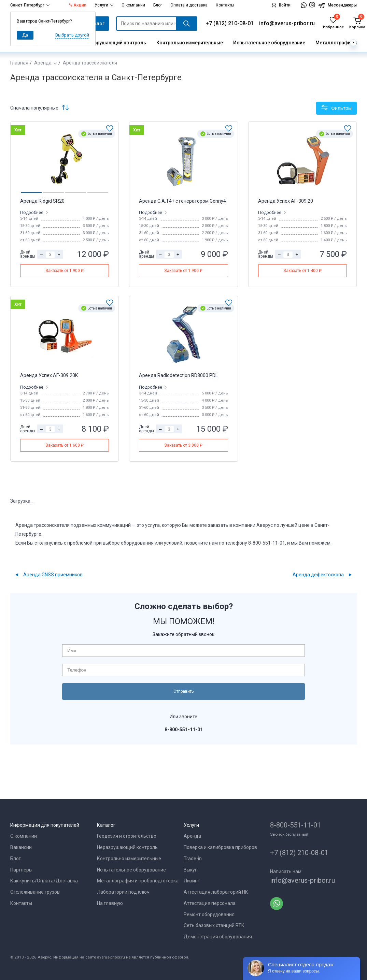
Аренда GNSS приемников (53, 575)
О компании (133, 5)
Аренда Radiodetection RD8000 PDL (178, 375)
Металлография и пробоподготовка (138, 881)
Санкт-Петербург (30, 5)
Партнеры (21, 870)
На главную (110, 903)
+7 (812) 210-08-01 (230, 23)
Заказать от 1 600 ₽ (65, 445)
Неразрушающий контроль (114, 43)
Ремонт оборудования (209, 914)
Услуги (104, 5)
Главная (19, 63)
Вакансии (21, 847)
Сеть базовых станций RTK (214, 925)
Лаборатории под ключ (123, 892)
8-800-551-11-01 (295, 825)
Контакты (225, 5)
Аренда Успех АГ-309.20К (49, 375)
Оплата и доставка (189, 5)
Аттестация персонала (210, 903)
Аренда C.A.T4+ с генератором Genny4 (182, 201)
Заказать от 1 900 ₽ (65, 271)
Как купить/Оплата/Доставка (44, 881)
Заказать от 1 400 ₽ (302, 271)
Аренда (43, 63)
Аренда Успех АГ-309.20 (286, 201)
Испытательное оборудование (269, 43)
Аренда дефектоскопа (318, 575)
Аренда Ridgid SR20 (42, 201)
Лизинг (192, 881)
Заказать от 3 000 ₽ (183, 445)
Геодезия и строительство (127, 836)
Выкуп (191, 870)
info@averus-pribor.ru (287, 23)
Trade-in (193, 859)
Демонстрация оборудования (218, 937)
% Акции (78, 5)
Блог (158, 5)
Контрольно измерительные (190, 43)
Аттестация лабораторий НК (216, 892)
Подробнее (32, 212)
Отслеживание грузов (35, 892)
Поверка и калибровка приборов (220, 847)
